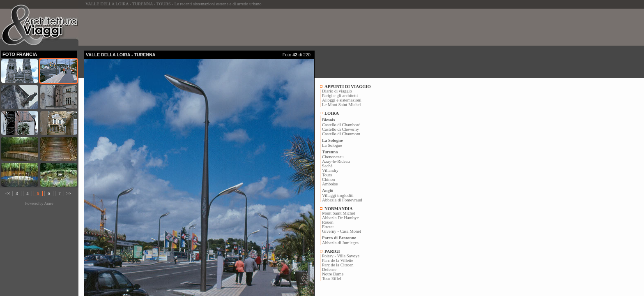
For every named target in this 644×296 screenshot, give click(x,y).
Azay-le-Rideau (336, 161)
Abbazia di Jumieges (340, 243)
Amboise (330, 184)
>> (69, 193)
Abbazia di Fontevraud (342, 200)
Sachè (327, 166)
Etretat (328, 227)
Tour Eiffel (332, 279)
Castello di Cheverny (340, 129)
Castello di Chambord (341, 125)
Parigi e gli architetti (340, 96)
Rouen (328, 222)
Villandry (330, 170)
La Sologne (332, 145)
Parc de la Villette (338, 260)
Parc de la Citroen (338, 265)
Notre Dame (333, 274)
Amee (48, 203)
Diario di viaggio (337, 91)
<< (8, 193)
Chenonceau (333, 157)
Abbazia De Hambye (340, 218)
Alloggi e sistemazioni (342, 100)
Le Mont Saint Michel (341, 105)
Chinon (328, 179)
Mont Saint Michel (339, 213)
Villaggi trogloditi (338, 195)
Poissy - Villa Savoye (341, 256)
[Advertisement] (233, 27)
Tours (327, 175)
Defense (329, 269)
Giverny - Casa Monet (342, 231)
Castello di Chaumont (341, 134)
